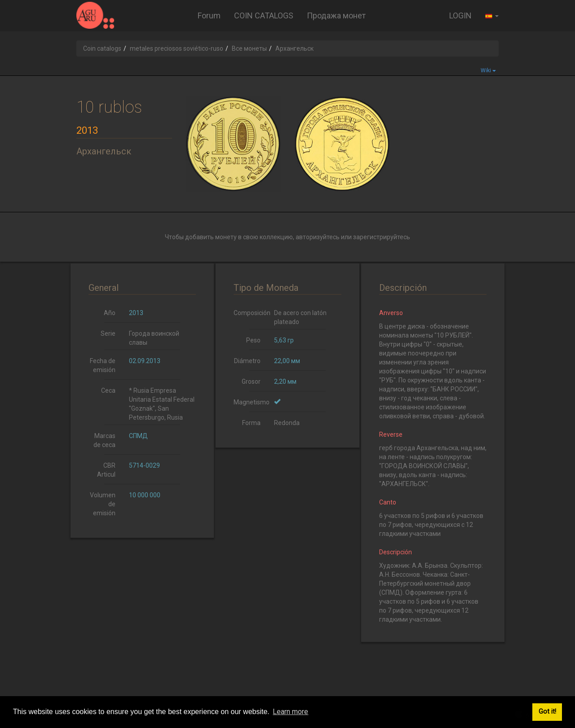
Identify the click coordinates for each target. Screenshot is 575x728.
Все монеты (249, 48)
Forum (209, 15)
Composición (250, 313)
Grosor (251, 382)
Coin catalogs (102, 48)
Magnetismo (250, 402)
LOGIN (460, 15)
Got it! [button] (547, 712)
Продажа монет (336, 15)
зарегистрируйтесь (382, 237)
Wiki (488, 70)
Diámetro (247, 361)
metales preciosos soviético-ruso (177, 48)
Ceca (108, 390)
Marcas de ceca (104, 440)
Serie (108, 333)
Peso (253, 340)
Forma (251, 423)
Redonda (287, 423)
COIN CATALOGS (264, 15)
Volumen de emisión (103, 504)
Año (110, 313)
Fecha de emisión (103, 365)
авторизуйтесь (318, 237)
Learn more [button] (290, 712)
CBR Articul (106, 470)
